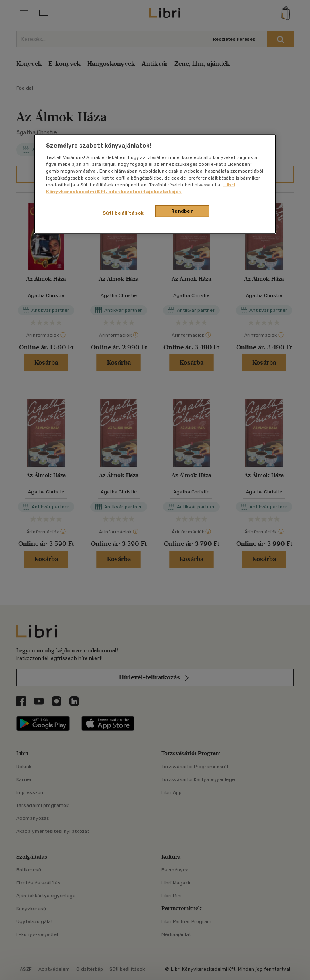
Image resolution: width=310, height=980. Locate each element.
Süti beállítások (123, 213)
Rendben (182, 211)
